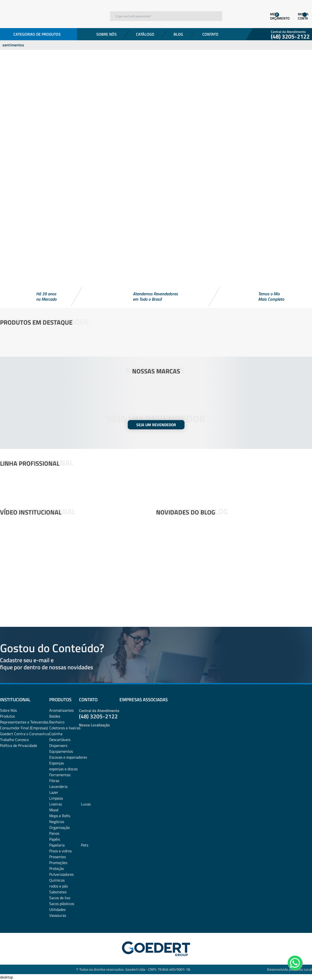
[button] (156, 273)
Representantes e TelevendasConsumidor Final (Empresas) (24, 725)
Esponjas (57, 763)
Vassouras (58, 915)
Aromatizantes (61, 710)
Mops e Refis (60, 816)
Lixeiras (56, 804)
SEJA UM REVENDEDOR (156, 425)
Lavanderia (58, 786)
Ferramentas (60, 775)
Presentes (58, 857)
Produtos (7, 716)
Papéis (55, 839)
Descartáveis (60, 740)
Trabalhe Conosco (14, 740)
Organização (59, 827)
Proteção (57, 868)
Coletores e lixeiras (65, 728)
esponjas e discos (63, 769)
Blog (178, 34)
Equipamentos (61, 751)
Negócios (57, 822)
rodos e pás (58, 886)
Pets (85, 845)
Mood (54, 810)
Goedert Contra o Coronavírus (25, 734)
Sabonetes (58, 892)
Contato (210, 34)
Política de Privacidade (19, 745)
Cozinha (56, 734)
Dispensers (58, 745)
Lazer (54, 792)
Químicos (57, 880)
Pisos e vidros (60, 851)
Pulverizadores (61, 874)
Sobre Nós (107, 34)
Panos (54, 833)
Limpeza (56, 798)
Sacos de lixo (60, 898)
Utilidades (57, 909)
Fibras (54, 781)
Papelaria (57, 845)
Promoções (58, 863)
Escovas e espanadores (68, 757)
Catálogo (145, 34)
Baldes (55, 716)
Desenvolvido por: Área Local (289, 969)
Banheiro (57, 722)
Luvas (86, 804)
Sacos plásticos (62, 904)
